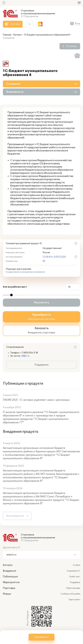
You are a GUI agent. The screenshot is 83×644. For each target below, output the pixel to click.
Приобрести (41, 637)
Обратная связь (73, 588)
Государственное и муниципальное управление (25, 272)
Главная (7, 35)
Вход (77, 23)
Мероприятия (11, 582)
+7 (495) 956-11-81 (29, 353)
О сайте (76, 565)
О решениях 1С (73, 571)
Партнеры (9, 588)
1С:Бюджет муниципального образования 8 (47, 35)
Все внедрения (15, 516)
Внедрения (10, 571)
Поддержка (41, 365)
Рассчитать (41, 303)
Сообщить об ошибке (70, 594)
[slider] (11, 295)
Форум (7, 594)
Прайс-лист (75, 577)
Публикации (10, 577)
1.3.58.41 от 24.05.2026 (54, 257)
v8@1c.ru (25, 356)
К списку (71, 46)
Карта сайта (74, 600)
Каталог (18, 35)
